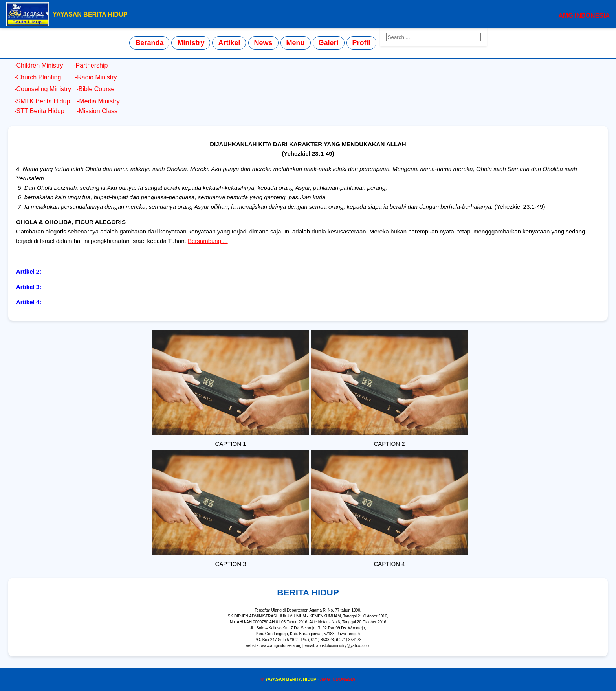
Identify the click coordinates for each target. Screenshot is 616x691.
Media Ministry (100, 101)
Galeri (329, 43)
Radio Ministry (97, 77)
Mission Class (97, 111)
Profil (361, 43)
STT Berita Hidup (40, 111)
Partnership (92, 65)
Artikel (229, 43)
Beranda (149, 43)
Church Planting (39, 77)
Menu (296, 43)
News (263, 43)
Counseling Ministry (44, 89)
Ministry (191, 43)
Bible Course (97, 89)
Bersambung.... (208, 241)
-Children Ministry (38, 65)
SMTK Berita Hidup (43, 101)
